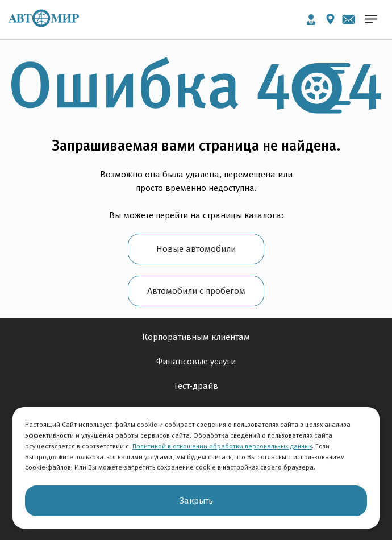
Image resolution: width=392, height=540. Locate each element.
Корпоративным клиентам (196, 337)
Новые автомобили (196, 249)
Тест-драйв (196, 386)
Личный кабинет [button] (311, 20)
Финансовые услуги (196, 361)
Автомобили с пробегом (196, 291)
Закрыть (196, 500)
